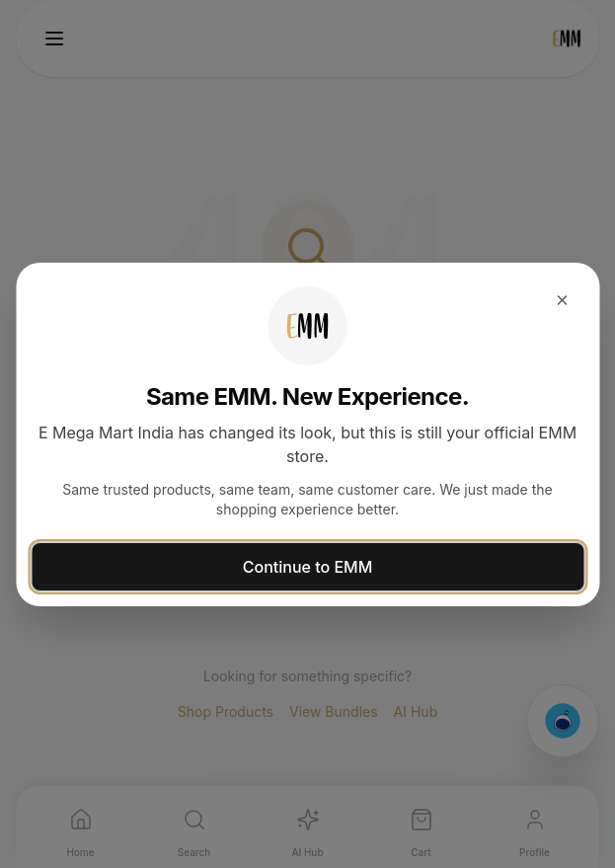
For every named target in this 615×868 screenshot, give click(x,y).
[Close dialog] (562, 300)
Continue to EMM (307, 567)
